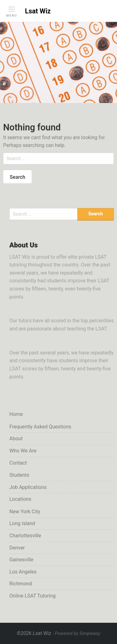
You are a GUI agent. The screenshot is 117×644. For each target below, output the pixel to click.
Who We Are (23, 451)
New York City (25, 512)
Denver (17, 548)
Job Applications (28, 487)
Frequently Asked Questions (40, 427)
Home (16, 414)
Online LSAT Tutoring (32, 596)
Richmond (21, 584)
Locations (20, 499)
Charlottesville (25, 536)
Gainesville (21, 560)
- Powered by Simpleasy (76, 633)
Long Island (22, 523)
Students (19, 475)
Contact (18, 463)
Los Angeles (23, 572)
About (16, 439)
